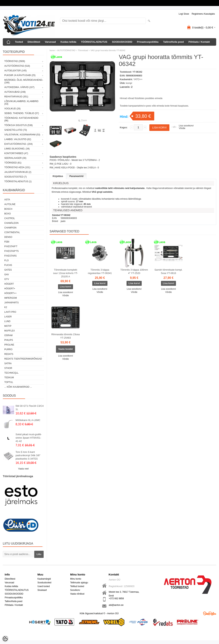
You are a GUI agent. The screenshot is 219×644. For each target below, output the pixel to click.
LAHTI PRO (10, 312)
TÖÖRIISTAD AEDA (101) (17, 167)
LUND (7, 321)
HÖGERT (9, 284)
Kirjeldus (58, 176)
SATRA (8, 363)
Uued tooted (44, 586)
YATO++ (138, 79)
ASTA (7, 200)
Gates (8, 270)
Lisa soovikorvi (186, 126)
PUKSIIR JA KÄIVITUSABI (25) (20, 75)
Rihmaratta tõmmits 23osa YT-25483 (66, 336)
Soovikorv (75, 590)
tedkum (9, 378)
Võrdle (182, 128)
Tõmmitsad (83, 50)
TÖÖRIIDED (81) (13, 163)
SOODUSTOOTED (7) (16, 177)
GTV (7, 279)
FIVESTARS (10, 256)
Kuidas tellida (68, 42)
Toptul (9, 382)
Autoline (10, 204)
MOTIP (8, 326)
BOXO (8, 214)
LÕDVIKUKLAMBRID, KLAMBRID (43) (21, 103)
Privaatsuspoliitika (148, 42)
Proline (9, 345)
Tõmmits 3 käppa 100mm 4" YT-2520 (134, 271)
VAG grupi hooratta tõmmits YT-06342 (108, 50)
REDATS (9, 354)
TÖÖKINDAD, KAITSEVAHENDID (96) (21, 119)
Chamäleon (11, 223)
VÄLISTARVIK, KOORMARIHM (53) (22, 135)
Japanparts (12, 303)
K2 (6, 307)
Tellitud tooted (77, 586)
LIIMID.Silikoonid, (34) (17, 149)
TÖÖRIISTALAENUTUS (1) (18, 181)
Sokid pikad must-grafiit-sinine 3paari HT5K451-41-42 (29, 438)
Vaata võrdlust (77, 594)
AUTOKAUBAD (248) (15, 92)
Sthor (8, 368)
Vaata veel (23, 469)
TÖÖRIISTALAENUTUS (94, 42)
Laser (8, 317)
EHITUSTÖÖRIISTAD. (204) (18, 144)
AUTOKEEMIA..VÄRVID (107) (19, 87)
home (52, 50)
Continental (12, 232)
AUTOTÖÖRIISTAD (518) (17, 66)
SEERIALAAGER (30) (15, 158)
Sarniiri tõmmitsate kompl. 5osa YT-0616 (168, 271)
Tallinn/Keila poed (173, 42)
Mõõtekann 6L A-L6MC (28, 420)
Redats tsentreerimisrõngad (23, 359)
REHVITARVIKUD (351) (16, 97)
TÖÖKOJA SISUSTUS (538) (18, 125)
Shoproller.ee (210, 613)
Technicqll (11, 373)
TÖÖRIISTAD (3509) (15, 61)
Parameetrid (76, 176)
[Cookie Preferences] (5, 639)
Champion (10, 228)
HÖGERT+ (10, 289)
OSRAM (8, 335)
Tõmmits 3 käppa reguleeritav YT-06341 (100, 271)
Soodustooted (44, 583)
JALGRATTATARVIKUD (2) (18, 172)
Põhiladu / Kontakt (199, 42)
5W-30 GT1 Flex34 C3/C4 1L (30, 408)
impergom (11, 298)
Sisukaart (42, 590)
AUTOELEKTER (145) (15, 71)
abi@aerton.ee (116, 605)
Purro (8, 349)
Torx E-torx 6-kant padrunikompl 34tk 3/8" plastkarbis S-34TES (28, 455)
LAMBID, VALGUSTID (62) (18, 139)
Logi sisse (184, 14)
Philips (9, 340)
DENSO (8, 237)
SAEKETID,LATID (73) (16, 130)
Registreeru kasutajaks (203, 14)
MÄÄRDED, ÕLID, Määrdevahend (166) (23, 81)
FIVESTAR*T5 (11, 251)
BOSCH (8, 209)
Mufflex (10, 331)
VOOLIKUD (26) (12, 109)
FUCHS (8, 265)
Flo (6, 260)
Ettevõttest (34, 42)
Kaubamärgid (44, 579)
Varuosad (50, 42)
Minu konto (76, 579)
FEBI (7, 242)
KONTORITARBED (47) (16, 153)
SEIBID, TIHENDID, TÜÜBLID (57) (22, 113)
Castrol (10, 218)
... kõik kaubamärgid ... (18, 387)
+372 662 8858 (116, 598)
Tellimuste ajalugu (79, 583)
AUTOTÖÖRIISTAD (66, 50)
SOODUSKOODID (122, 42)
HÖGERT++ (10, 293)
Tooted (19, 42)
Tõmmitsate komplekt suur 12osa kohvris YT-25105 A (66, 273)
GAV (7, 275)
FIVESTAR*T (11, 246)
